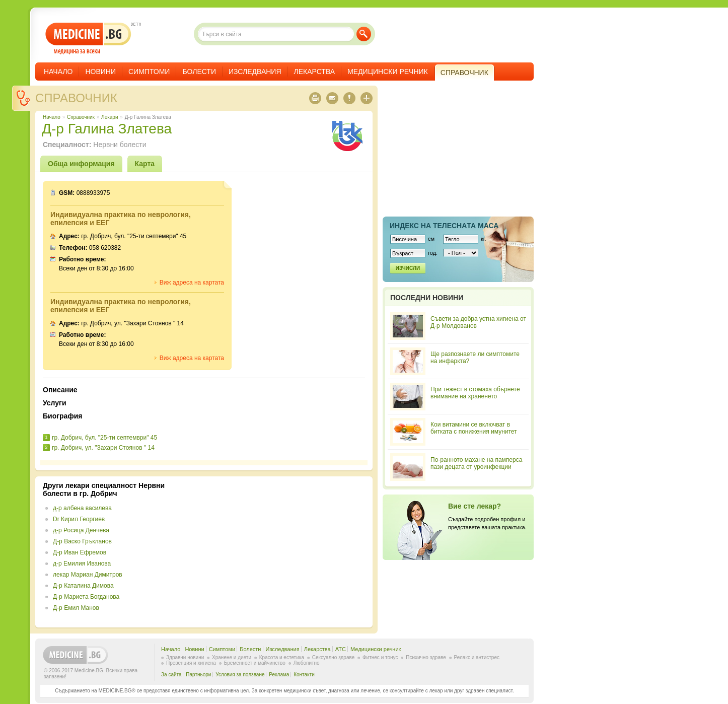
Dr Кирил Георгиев (79, 519)
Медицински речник (388, 72)
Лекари (110, 117)
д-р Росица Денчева (81, 530)
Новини (100, 72)
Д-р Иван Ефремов (80, 552)
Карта (145, 164)
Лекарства (315, 72)
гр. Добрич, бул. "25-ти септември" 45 (104, 438)
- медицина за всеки (88, 39)
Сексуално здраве (334, 657)
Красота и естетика (282, 657)
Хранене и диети (232, 657)
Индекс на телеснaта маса (444, 226)
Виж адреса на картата (192, 283)
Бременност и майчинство (255, 663)
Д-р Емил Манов (76, 608)
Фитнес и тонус (380, 657)
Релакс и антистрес (477, 657)
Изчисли (408, 268)
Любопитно (307, 663)
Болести (199, 72)
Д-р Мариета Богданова (86, 597)
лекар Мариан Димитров (88, 575)
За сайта (171, 675)
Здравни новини (185, 657)
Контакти (304, 675)
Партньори (198, 675)
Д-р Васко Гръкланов (82, 541)
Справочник (76, 98)
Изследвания (255, 72)
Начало (58, 72)
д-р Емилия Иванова (82, 564)
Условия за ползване (240, 675)
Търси (364, 34)
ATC (341, 649)
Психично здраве (426, 657)
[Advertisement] (283, 552)
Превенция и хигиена (191, 663)
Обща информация (81, 164)
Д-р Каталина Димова (83, 586)
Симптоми (149, 72)
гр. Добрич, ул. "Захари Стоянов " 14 (103, 448)
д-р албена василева (82, 508)
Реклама (279, 675)
